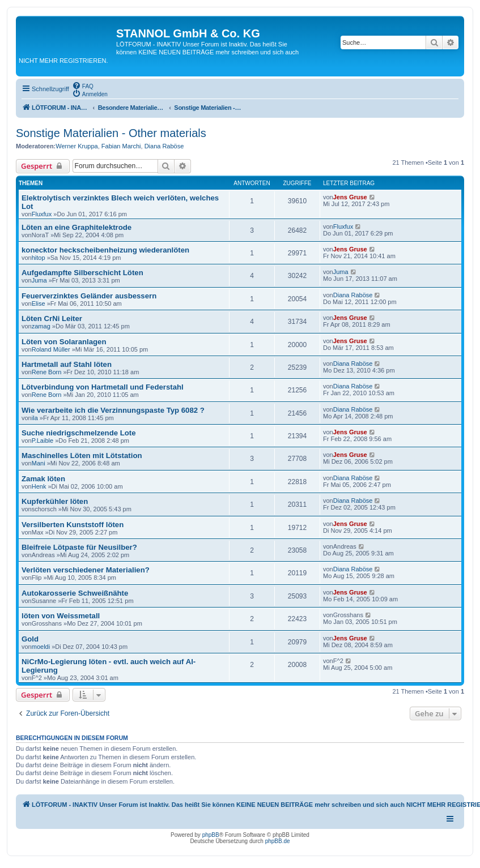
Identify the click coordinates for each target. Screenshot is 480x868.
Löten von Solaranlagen (64, 342)
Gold (30, 639)
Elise (39, 303)
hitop (39, 258)
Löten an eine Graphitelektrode (77, 227)
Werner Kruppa (77, 146)
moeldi (41, 647)
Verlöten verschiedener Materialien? (86, 570)
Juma (39, 280)
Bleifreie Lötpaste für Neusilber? (79, 547)
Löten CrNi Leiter (52, 318)
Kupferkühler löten (55, 501)
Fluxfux (42, 214)
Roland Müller (51, 349)
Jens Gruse (350, 197)
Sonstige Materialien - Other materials (111, 133)
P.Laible (43, 441)
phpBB (211, 835)
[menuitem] (83, 85)
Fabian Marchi (121, 146)
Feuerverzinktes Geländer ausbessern (89, 296)
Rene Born (47, 372)
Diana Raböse (164, 146)
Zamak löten (43, 479)
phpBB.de (278, 841)
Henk (39, 486)
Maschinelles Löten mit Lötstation (82, 456)
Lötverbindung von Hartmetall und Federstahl (103, 387)
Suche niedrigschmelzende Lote (79, 433)
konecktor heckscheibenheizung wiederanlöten (105, 250)
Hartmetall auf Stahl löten (67, 364)
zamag (41, 326)
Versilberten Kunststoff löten (73, 525)
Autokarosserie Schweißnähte (75, 593)
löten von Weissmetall (61, 616)
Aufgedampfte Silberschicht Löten (82, 273)
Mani (39, 463)
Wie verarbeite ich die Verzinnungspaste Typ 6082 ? (113, 410)
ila (35, 418)
